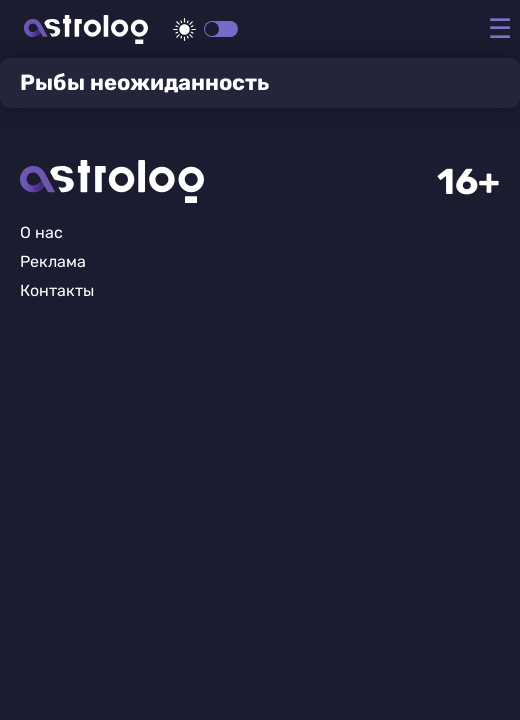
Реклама (53, 261)
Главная (112, 181)
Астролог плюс (86, 29)
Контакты (57, 290)
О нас (41, 232)
